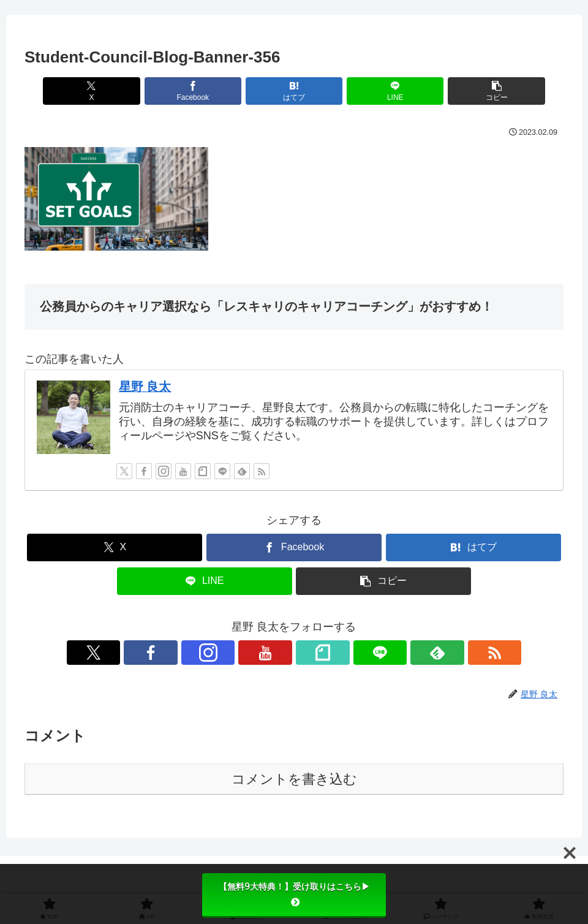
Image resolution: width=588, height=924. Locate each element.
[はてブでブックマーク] (294, 91)
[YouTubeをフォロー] (183, 471)
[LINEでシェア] (384, 91)
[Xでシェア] (113, 91)
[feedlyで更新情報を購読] (242, 471)
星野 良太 (145, 387)
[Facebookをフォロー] (144, 471)
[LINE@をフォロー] (222, 471)
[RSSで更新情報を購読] (262, 471)
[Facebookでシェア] (204, 91)
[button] (475, 91)
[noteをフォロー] (203, 471)
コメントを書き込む (294, 779)
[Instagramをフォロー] (164, 471)
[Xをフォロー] (124, 471)
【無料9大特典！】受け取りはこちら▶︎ (294, 894)
